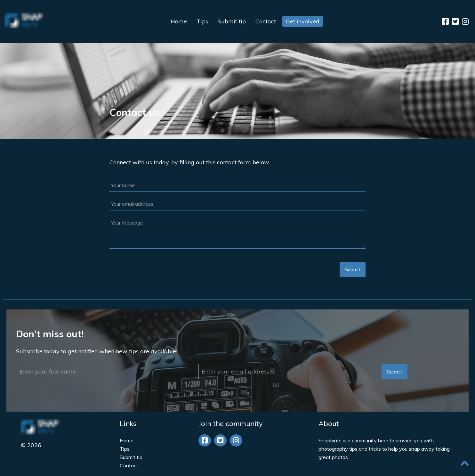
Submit (353, 269)
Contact (266, 21)
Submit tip (232, 21)
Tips (202, 21)
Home (179, 21)
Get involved (303, 21)
